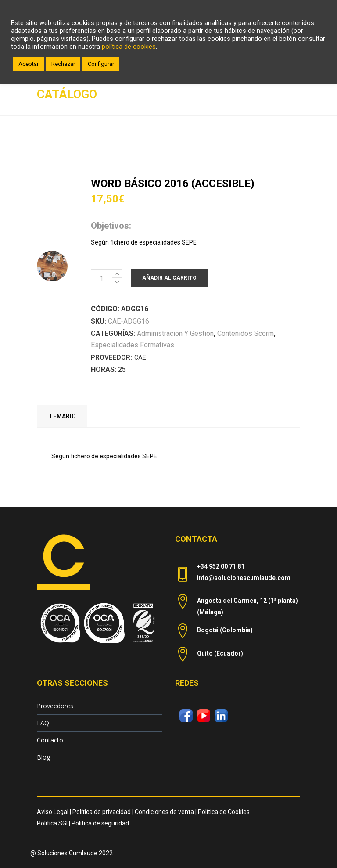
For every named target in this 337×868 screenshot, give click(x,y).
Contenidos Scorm (246, 333)
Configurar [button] (101, 64)
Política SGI (52, 823)
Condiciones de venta (164, 812)
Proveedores (55, 706)
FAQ (43, 723)
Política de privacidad (102, 812)
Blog (43, 757)
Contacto (50, 740)
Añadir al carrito (169, 278)
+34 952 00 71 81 (221, 566)
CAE (140, 357)
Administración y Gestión (175, 333)
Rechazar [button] (63, 64)
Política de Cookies (224, 812)
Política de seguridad (100, 823)
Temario (62, 416)
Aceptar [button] (29, 64)
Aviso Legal (53, 812)
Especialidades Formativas (133, 345)
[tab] (62, 416)
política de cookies (129, 47)
